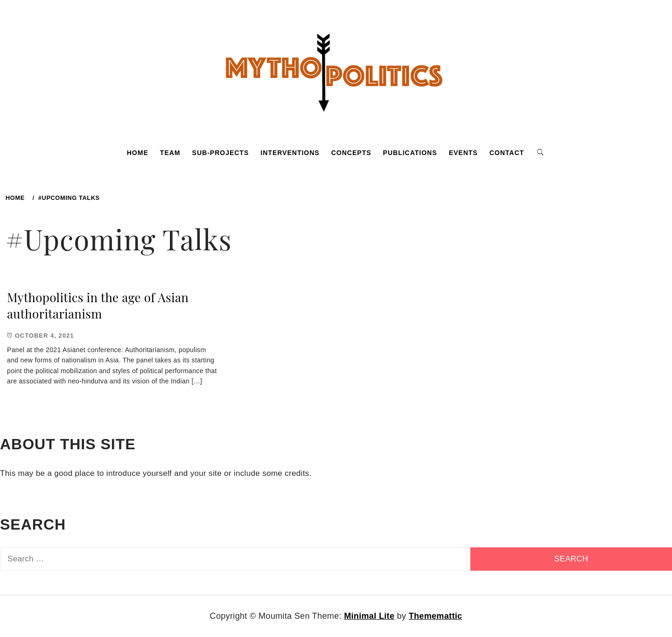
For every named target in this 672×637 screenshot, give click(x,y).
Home (138, 153)
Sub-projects (221, 153)
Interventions (290, 153)
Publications (410, 153)
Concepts (351, 153)
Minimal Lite (369, 616)
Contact (507, 153)
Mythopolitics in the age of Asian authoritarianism (98, 305)
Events (463, 153)
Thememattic (436, 616)
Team (170, 153)
